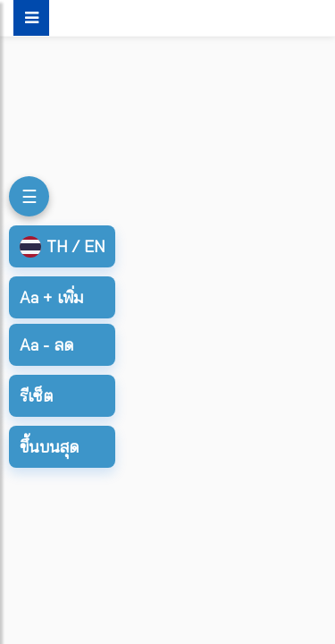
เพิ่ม (51, 297)
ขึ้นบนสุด (49, 447)
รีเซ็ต (36, 396)
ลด (46, 345)
